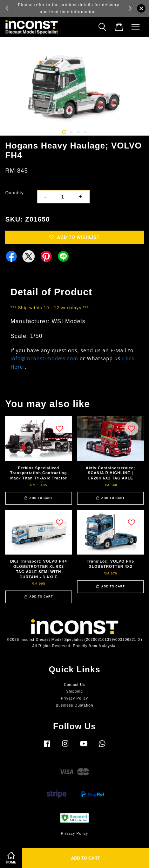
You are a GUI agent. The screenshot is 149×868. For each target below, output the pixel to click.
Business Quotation (74, 705)
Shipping (75, 691)
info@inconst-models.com (44, 358)
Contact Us (74, 685)
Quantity (15, 193)
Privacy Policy (74, 698)
